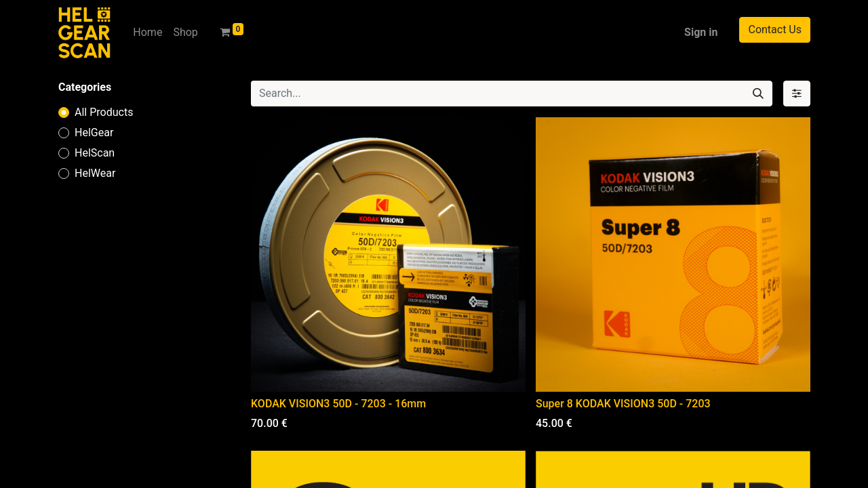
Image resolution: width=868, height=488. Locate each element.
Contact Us (775, 29)
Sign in (701, 32)
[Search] (758, 94)
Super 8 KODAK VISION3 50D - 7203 (623, 404)
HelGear (94, 133)
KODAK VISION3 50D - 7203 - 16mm (338, 404)
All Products (104, 112)
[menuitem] (147, 33)
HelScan (95, 153)
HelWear (95, 173)
